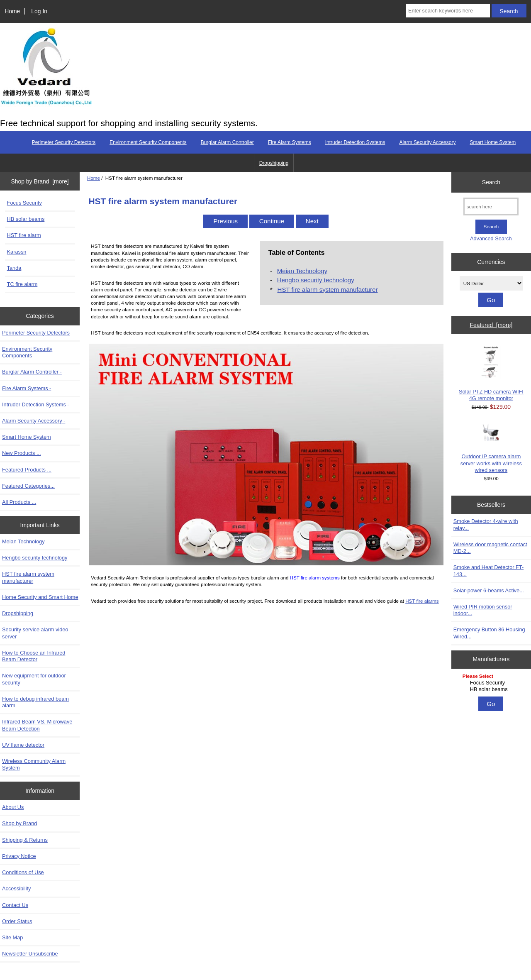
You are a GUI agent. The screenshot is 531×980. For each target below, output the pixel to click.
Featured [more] (491, 325)
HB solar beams (26, 219)
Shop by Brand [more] (40, 181)
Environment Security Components (148, 142)
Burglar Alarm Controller (227, 142)
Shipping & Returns (25, 840)
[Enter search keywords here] (448, 11)
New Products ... (22, 453)
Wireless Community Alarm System (34, 764)
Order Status (17, 921)
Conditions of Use (23, 872)
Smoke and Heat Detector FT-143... (488, 571)
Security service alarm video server (35, 633)
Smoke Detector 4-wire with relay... (486, 524)
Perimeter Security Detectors (64, 142)
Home (12, 11)
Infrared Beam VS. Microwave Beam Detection (37, 725)
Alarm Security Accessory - (34, 421)
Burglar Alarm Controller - (32, 372)
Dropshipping (274, 163)
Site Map (12, 937)
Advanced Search (491, 238)
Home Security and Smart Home (40, 597)
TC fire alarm (22, 284)
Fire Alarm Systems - (27, 388)
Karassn (17, 252)
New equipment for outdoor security (34, 679)
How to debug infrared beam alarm (35, 702)
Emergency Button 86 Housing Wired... (489, 633)
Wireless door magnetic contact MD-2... (490, 548)
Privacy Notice (19, 856)
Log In (39, 11)
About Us (13, 807)
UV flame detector (23, 745)
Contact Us (15, 905)
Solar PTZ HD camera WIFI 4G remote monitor (491, 373)
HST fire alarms (422, 601)
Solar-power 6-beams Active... (489, 590)
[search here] (491, 207)
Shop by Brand (19, 823)
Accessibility (16, 888)
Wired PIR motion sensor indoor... (483, 610)
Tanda (14, 268)
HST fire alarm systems (315, 578)
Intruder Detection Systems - (36, 404)
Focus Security (24, 203)
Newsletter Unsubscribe (30, 954)
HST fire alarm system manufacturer (28, 577)
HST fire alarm (24, 235)
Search (491, 182)
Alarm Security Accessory (427, 142)
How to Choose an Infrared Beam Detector (34, 656)
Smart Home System (493, 142)
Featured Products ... (27, 470)
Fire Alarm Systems (290, 142)
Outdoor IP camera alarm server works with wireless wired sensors (491, 448)
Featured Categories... (28, 486)
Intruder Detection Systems (355, 142)
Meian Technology (23, 541)
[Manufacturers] (491, 683)
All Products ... (19, 502)
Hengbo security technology (35, 558)
